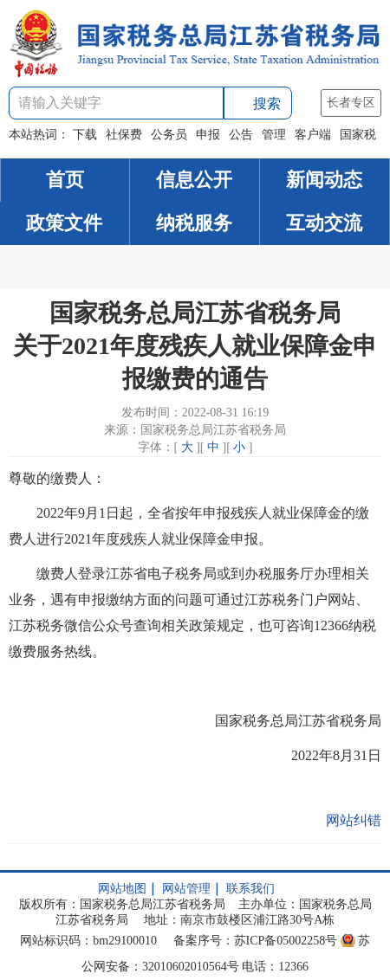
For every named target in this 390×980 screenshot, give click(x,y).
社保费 (124, 135)
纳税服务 (194, 223)
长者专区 (351, 103)
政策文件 (64, 223)
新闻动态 (324, 180)
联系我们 (250, 889)
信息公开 (194, 180)
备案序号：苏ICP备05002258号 (256, 941)
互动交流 (324, 223)
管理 (274, 135)
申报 (208, 135)
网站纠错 (354, 820)
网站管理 (186, 889)
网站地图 (122, 889)
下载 (85, 135)
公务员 (169, 135)
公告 (241, 135)
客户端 (313, 135)
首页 (65, 180)
